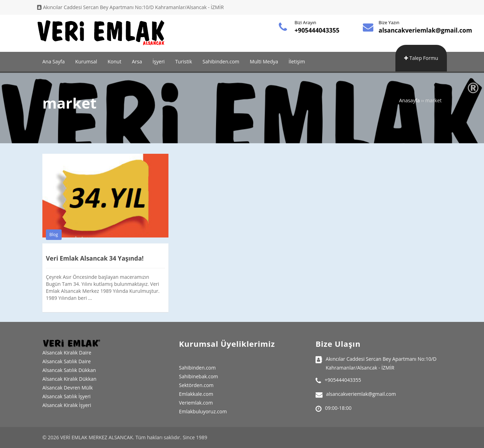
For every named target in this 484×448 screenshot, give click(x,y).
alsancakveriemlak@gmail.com (427, 30)
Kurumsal (86, 61)
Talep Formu (421, 58)
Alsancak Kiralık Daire (67, 353)
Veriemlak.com (196, 403)
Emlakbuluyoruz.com (203, 411)
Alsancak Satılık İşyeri (67, 396)
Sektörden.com (196, 385)
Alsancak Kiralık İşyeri (67, 405)
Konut (114, 61)
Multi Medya (264, 61)
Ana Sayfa (54, 61)
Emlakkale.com (196, 394)
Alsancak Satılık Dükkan (69, 370)
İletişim (297, 61)
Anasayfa (409, 100)
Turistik (184, 61)
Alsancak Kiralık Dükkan (69, 379)
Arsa (137, 61)
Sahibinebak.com (199, 376)
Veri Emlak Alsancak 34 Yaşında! (96, 258)
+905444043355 (318, 30)
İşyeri (158, 61)
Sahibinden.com (221, 61)
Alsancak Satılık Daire (67, 361)
